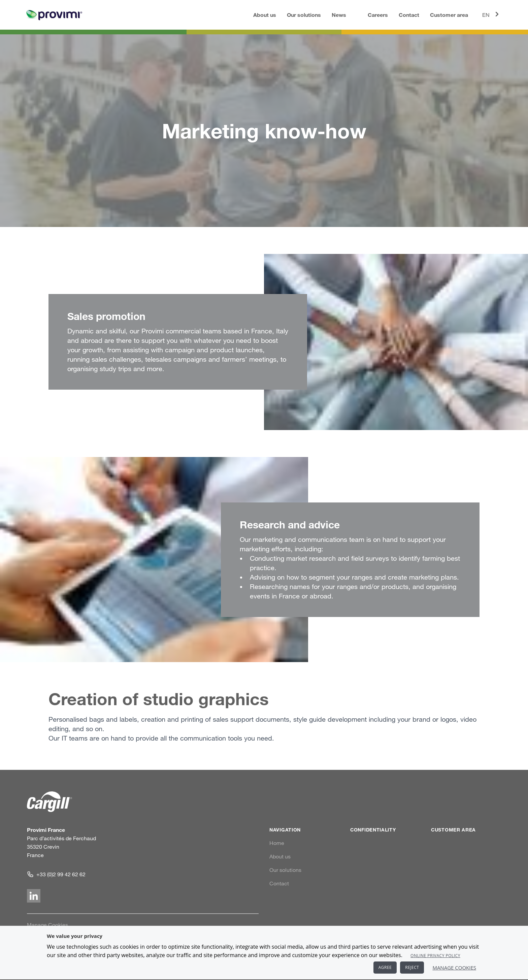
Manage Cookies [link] (47, 925)
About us (265, 15)
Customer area (449, 15)
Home (277, 843)
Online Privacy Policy (435, 956)
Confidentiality (373, 830)
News (339, 15)
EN (492, 14)
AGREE (385, 967)
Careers (378, 15)
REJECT (412, 967)
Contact (409, 15)
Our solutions (304, 15)
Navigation (285, 830)
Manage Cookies (454, 968)
